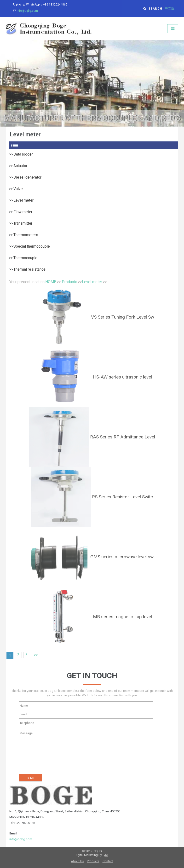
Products (69, 282)
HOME (51, 282)
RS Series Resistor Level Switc (122, 497)
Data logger (23, 154)
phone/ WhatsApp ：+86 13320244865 (40, 5)
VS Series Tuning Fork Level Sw (123, 317)
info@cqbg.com (27, 11)
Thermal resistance (29, 269)
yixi (106, 855)
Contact (108, 861)
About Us (77, 861)
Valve (18, 189)
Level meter (23, 200)
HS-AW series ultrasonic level (122, 377)
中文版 (170, 9)
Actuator (20, 166)
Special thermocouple (32, 246)
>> (36, 655)
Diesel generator (27, 177)
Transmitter (23, 223)
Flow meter (23, 212)
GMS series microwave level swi (122, 557)
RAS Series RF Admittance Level (123, 437)
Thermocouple (25, 258)
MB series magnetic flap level (122, 617)
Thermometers (26, 235)
